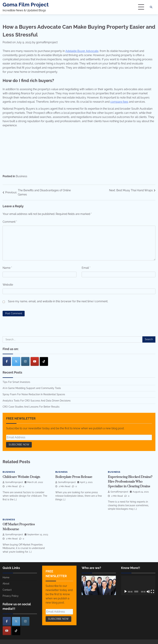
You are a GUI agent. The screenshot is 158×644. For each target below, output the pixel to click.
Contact (7, 589)
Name (7, 268)
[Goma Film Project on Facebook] (7, 361)
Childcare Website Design (21, 477)
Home (6, 577)
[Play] (126, 591)
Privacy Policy (11, 595)
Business (22, 176)
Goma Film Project (26, 5)
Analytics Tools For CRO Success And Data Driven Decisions (37, 401)
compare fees (119, 102)
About (6, 583)
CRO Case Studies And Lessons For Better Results (31, 407)
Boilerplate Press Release (74, 477)
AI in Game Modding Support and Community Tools (32, 388)
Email (86, 268)
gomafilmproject (47, 42)
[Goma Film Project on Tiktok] (44, 361)
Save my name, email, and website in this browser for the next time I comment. (58, 301)
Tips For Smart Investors (16, 382)
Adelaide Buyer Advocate (82, 51)
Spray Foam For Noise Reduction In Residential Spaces (34, 394)
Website (8, 285)
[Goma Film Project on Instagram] (25, 361)
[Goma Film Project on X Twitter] (16, 361)
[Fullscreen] (152, 591)
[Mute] (148, 591)
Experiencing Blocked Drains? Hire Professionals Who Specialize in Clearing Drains (130, 481)
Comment (10, 222)
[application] (138, 585)
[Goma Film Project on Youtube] (35, 361)
